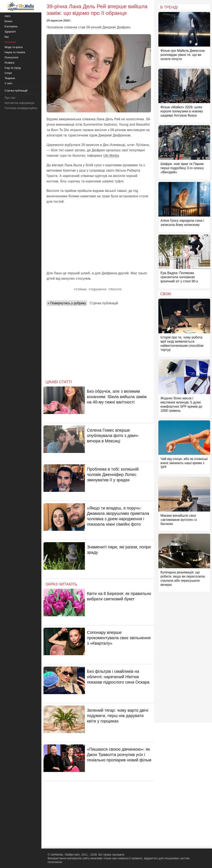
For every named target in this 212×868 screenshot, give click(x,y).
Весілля (116, 289)
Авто (7, 16)
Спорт (8, 73)
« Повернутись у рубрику (67, 303)
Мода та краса (14, 47)
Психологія (11, 57)
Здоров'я (10, 32)
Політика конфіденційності (22, 108)
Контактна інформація (19, 103)
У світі (8, 83)
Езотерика (11, 26)
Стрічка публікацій (104, 303)
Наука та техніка (15, 52)
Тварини (10, 78)
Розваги (9, 63)
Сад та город (13, 68)
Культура (10, 42)
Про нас (10, 98)
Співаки (81, 289)
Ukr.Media (111, 156)
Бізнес (8, 21)
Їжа (7, 37)
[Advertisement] (99, 237)
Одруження (99, 289)
